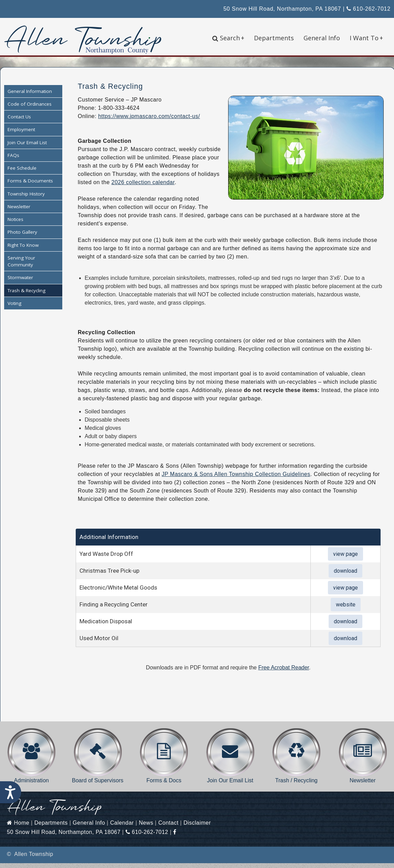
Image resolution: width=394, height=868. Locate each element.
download (345, 576)
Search (228, 38)
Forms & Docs (164, 761)
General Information (30, 96)
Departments (274, 38)
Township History (26, 199)
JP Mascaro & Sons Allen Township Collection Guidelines (236, 479)
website (346, 609)
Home (18, 828)
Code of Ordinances (30, 109)
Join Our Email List (27, 147)
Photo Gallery (22, 237)
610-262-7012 (369, 9)
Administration (31, 761)
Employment (21, 135)
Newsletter (19, 211)
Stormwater (20, 283)
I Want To (366, 38)
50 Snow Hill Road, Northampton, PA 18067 (282, 9)
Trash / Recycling (296, 761)
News (146, 828)
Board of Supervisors (98, 761)
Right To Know (23, 250)
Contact (168, 828)
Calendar (122, 828)
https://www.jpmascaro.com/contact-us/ (149, 121)
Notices (15, 224)
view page (345, 559)
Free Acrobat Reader (284, 672)
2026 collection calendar (143, 187)
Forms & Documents (30, 186)
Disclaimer (197, 828)
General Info (322, 38)
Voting (14, 308)
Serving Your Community (21, 266)
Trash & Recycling (26, 295)
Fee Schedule (22, 173)
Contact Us (19, 122)
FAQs (13, 160)
